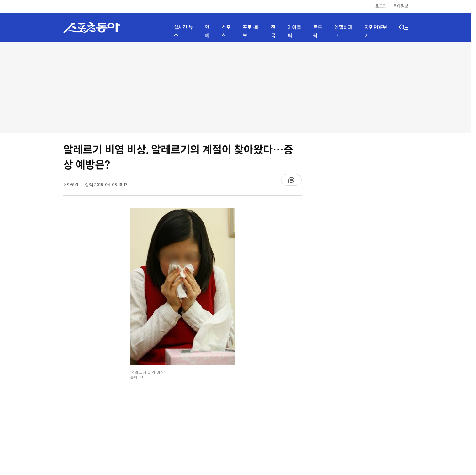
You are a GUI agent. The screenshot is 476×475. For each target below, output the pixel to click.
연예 (207, 31)
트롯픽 (317, 31)
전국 (273, 31)
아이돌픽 (294, 31)
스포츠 (226, 31)
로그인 (381, 6)
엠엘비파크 (343, 31)
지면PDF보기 (376, 31)
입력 (106, 185)
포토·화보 (251, 31)
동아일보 (401, 6)
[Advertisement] (236, 88)
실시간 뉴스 (183, 31)
